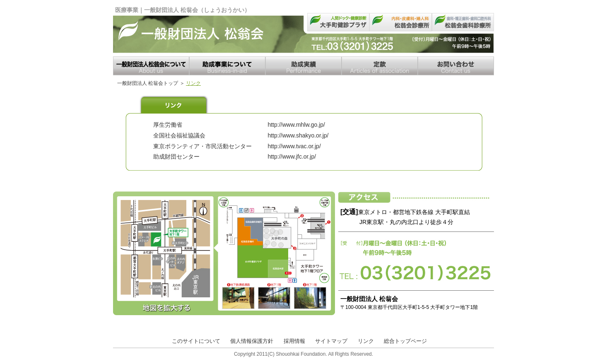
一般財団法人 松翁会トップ (148, 83)
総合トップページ (405, 341)
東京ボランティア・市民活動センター (202, 146)
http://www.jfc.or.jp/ (292, 157)
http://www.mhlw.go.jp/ (296, 125)
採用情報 (294, 341)
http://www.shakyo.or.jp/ (298, 135)
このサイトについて (196, 341)
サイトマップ (331, 341)
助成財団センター (176, 157)
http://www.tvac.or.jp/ (294, 146)
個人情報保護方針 (252, 341)
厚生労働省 (168, 125)
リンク (366, 341)
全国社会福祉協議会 (179, 135)
